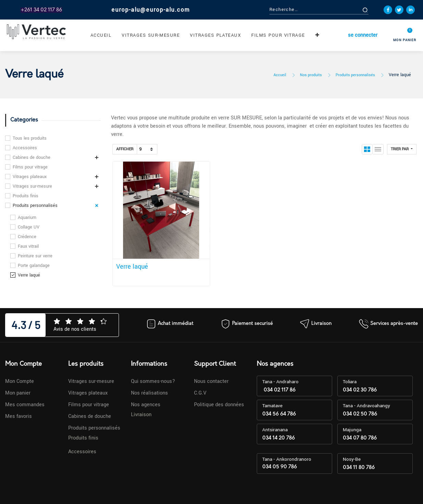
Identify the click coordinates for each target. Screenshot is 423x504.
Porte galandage (34, 266)
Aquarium (27, 218)
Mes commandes (25, 405)
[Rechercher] (373, 10)
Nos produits (311, 75)
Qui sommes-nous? (153, 381)
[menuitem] (101, 35)
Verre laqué (400, 75)
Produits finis (26, 196)
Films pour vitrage (30, 167)
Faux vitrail (28, 246)
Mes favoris (19, 416)
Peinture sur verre (35, 256)
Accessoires (25, 148)
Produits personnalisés (355, 75)
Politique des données (219, 405)
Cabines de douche (32, 157)
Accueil (280, 75)
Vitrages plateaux (30, 177)
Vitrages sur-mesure (32, 186)
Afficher (125, 149)
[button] (317, 35)
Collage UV (29, 227)
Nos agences (146, 405)
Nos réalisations (149, 393)
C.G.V (200, 393)
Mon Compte (20, 381)
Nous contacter (211, 381)
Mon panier (18, 393)
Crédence (27, 237)
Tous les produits (30, 138)
